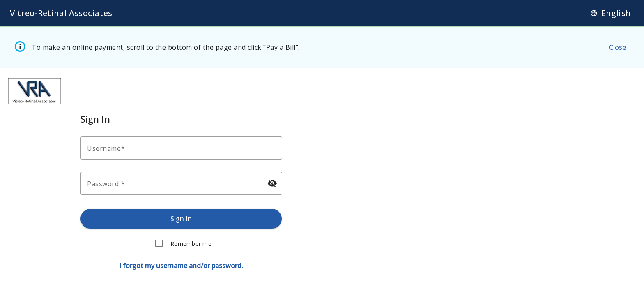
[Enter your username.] (184, 148)
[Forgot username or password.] (181, 266)
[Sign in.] (181, 219)
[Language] (611, 13)
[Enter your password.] (174, 183)
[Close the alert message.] (617, 47)
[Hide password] (272, 183)
